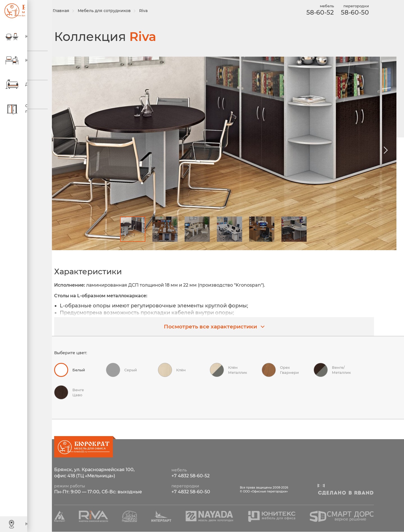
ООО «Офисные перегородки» (11, 11)
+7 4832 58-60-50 (191, 492)
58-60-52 (318, 12)
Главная (67, 11)
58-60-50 (353, 12)
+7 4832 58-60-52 (190, 476)
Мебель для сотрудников (110, 11)
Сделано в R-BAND (346, 493)
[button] (384, 150)
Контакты (27, 524)
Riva (149, 11)
